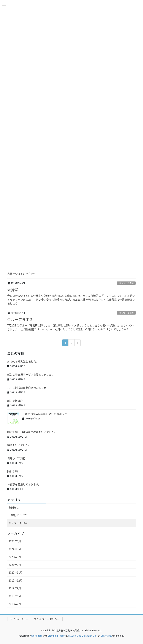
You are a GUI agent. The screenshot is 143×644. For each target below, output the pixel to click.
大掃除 (13, 290)
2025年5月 (15, 541)
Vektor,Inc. (106, 636)
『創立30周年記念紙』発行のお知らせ (44, 414)
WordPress (37, 636)
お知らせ (14, 507)
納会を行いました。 (19, 445)
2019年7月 (15, 604)
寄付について (19, 515)
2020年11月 (16, 572)
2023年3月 (15, 557)
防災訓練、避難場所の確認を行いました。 (32, 432)
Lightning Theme (57, 636)
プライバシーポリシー (47, 619)
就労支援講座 (15, 401)
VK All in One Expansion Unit (83, 636)
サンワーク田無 (126, 283)
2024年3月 (15, 549)
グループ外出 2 (20, 319)
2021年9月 (15, 565)
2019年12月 (16, 580)
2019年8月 (15, 596)
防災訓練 (12, 471)
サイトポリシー (19, 619)
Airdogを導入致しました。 (23, 361)
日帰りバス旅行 (16, 458)
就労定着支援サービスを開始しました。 (31, 374)
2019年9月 (15, 588)
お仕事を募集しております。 (24, 484)
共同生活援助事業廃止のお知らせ (27, 388)
